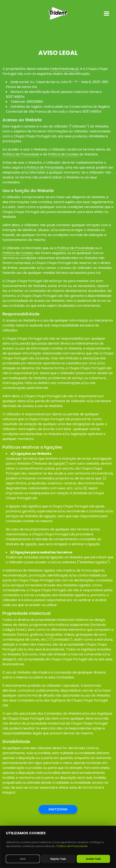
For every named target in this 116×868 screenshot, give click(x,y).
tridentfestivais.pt (64, 69)
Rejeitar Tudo (58, 859)
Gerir (23, 859)
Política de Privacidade (21, 154)
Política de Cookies (63, 154)
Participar (58, 809)
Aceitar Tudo (93, 859)
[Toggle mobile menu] (107, 13)
